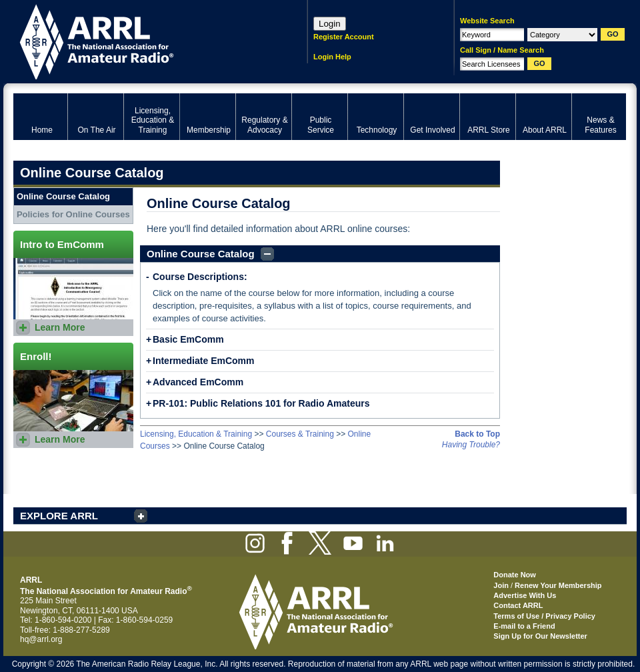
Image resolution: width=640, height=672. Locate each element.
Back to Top (477, 434)
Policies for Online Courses (73, 214)
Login (330, 24)
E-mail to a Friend (524, 626)
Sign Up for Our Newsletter (540, 636)
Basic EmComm (188, 339)
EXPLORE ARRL (59, 516)
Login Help (332, 57)
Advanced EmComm (198, 382)
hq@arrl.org (41, 639)
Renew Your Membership (558, 585)
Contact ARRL (518, 605)
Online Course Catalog (201, 254)
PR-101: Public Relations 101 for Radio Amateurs (261, 403)
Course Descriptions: (200, 277)
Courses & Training (300, 434)
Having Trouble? (471, 445)
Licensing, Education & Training (196, 434)
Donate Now (515, 575)
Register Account (344, 37)
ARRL (143, 40)
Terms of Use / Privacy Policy (544, 616)
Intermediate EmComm (203, 361)
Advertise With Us (525, 595)
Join (501, 585)
